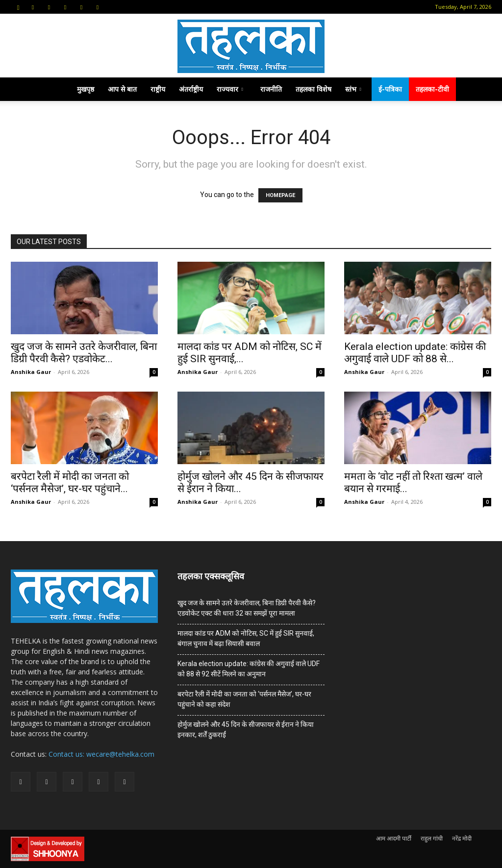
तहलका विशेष (314, 89)
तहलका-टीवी (432, 89)
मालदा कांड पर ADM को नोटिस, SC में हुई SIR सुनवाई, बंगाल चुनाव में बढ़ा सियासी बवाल (246, 638)
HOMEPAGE (280, 195)
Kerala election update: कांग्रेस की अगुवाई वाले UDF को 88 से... (415, 353)
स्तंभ (353, 89)
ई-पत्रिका (390, 89)
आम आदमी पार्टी (394, 838)
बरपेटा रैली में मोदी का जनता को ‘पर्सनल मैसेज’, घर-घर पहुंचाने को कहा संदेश (244, 699)
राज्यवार (230, 89)
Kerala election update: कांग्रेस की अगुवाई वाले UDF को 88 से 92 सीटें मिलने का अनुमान (249, 669)
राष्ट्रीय (158, 89)
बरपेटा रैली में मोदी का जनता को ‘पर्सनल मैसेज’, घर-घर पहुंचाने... (70, 483)
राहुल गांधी (432, 838)
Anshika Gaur (31, 372)
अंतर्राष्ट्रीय (191, 89)
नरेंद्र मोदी (462, 838)
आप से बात (122, 89)
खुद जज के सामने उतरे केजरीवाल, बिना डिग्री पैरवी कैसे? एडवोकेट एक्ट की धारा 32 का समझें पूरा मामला (247, 608)
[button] (18, 7)
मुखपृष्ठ (86, 89)
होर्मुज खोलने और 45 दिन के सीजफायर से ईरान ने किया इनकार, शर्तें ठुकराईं (246, 730)
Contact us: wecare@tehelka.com (101, 754)
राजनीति (271, 89)
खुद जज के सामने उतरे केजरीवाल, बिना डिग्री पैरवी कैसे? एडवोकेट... (84, 353)
